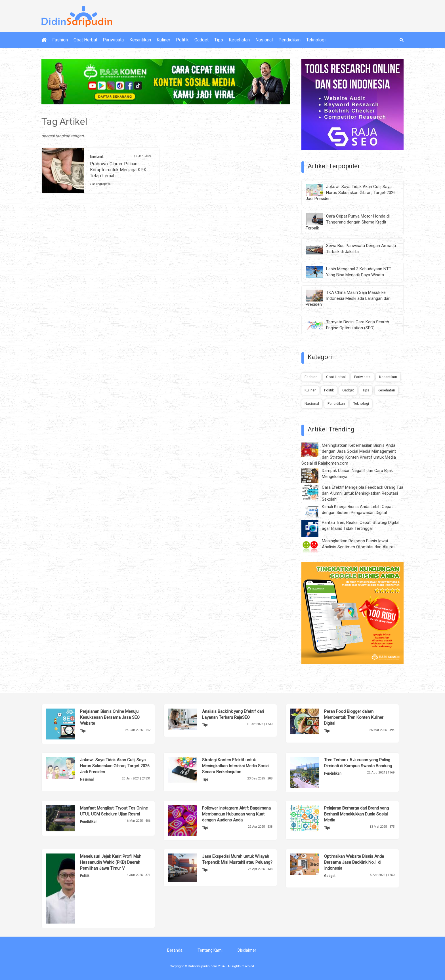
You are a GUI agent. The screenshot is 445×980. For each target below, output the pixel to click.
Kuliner (163, 40)
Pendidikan (289, 40)
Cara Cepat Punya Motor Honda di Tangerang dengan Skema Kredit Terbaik (348, 222)
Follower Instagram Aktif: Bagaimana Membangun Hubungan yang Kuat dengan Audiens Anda (236, 814)
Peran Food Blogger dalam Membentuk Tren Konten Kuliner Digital (354, 717)
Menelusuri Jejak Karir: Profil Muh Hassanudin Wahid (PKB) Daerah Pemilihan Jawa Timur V (111, 862)
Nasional (264, 40)
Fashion (60, 40)
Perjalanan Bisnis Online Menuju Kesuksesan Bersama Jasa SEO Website (110, 717)
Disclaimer (247, 950)
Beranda (175, 950)
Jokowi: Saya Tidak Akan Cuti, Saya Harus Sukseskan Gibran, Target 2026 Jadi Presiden (351, 193)
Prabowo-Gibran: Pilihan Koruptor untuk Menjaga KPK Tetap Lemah (118, 170)
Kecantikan (140, 40)
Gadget (201, 40)
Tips (219, 40)
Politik (182, 40)
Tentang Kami (210, 950)
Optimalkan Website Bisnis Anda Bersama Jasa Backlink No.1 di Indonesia (354, 862)
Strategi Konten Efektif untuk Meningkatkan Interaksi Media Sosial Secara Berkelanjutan (236, 766)
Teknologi (316, 40)
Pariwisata (113, 40)
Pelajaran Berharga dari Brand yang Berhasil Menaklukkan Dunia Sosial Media (356, 814)
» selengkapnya (100, 184)
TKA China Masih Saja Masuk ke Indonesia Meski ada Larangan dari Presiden (348, 298)
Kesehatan (239, 40)
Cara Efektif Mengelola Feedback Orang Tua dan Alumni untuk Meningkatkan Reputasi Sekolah (363, 493)
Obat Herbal (85, 40)
